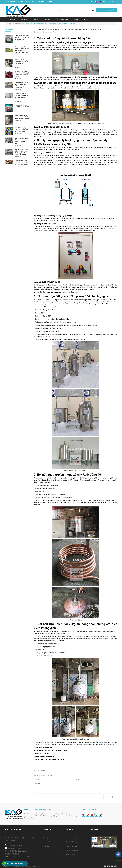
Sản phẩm (47, 842)
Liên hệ (86, 20)
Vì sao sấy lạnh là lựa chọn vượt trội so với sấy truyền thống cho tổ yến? (22, 117)
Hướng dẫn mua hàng (70, 846)
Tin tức (49, 20)
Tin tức (46, 846)
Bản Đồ (76, 20)
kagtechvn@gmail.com (28, 2)
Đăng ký (114, 2)
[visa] (110, 866)
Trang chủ (47, 838)
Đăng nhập (106, 2)
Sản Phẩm (36, 20)
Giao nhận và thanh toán (71, 850)
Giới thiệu (24, 20)
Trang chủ (12, 20)
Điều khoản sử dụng (69, 838)
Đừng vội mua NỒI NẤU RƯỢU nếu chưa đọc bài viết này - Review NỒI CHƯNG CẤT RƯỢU (68, 29)
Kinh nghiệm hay (63, 20)
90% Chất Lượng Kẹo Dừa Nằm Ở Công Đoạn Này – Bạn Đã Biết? (22, 130)
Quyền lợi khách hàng (70, 842)
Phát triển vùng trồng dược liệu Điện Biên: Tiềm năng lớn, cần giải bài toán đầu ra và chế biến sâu (22, 50)
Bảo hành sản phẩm (69, 854)
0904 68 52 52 (50, 2)
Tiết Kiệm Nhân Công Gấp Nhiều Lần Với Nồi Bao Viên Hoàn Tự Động (22, 162)
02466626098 (12, 845)
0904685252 (21, 845)
